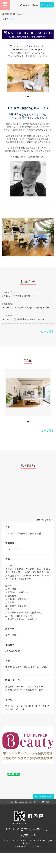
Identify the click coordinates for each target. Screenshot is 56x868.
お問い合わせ (47, 5)
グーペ (30, 846)
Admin (38, 846)
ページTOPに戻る (43, 796)
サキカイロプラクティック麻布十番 (26, 840)
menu (5, 5)
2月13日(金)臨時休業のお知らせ (19, 296)
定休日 (9, 19)
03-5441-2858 (30, 5)
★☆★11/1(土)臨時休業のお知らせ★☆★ (24, 319)
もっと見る (47, 331)
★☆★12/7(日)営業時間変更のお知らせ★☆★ (26, 308)
